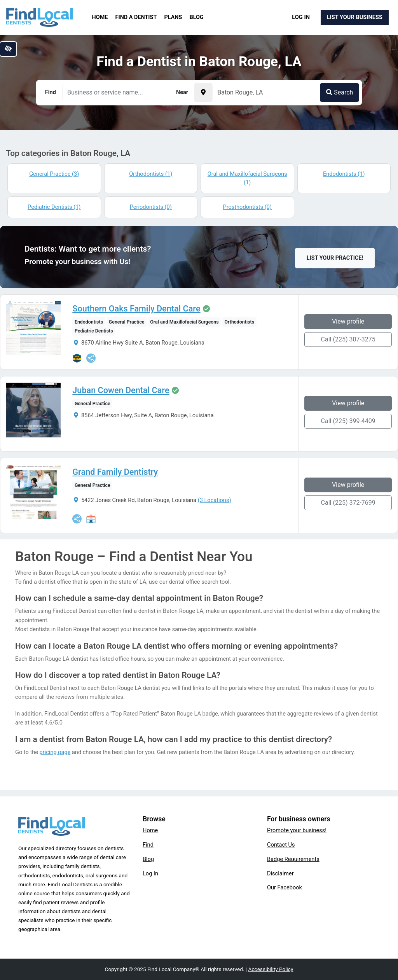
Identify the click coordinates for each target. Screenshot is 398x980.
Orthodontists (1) (151, 174)
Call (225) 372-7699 (348, 503)
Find (148, 845)
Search (340, 92)
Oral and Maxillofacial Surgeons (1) (247, 178)
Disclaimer (280, 873)
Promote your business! (297, 830)
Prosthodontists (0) (247, 207)
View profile (348, 321)
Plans (173, 17)
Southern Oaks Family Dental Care (136, 309)
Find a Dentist (136, 17)
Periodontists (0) (151, 207)
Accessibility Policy (271, 969)
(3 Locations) (215, 500)
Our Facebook (285, 887)
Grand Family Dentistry (115, 472)
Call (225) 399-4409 (348, 421)
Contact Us (281, 845)
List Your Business (355, 17)
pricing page (55, 752)
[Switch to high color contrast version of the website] (8, 49)
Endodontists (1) (344, 174)
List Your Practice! (335, 258)
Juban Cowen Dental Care (121, 390)
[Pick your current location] (203, 93)
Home (100, 17)
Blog (197, 17)
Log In (301, 17)
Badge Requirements (293, 859)
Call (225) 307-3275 (348, 339)
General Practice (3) (54, 174)
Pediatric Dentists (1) (54, 207)
